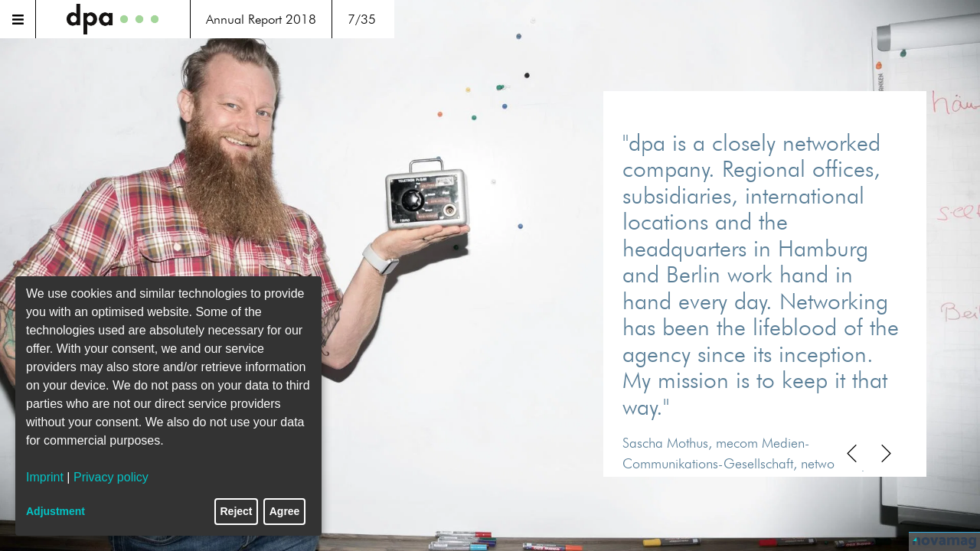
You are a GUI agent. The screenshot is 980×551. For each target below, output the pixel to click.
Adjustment (56, 511)
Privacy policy (111, 477)
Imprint (45, 477)
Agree (285, 511)
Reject (237, 511)
